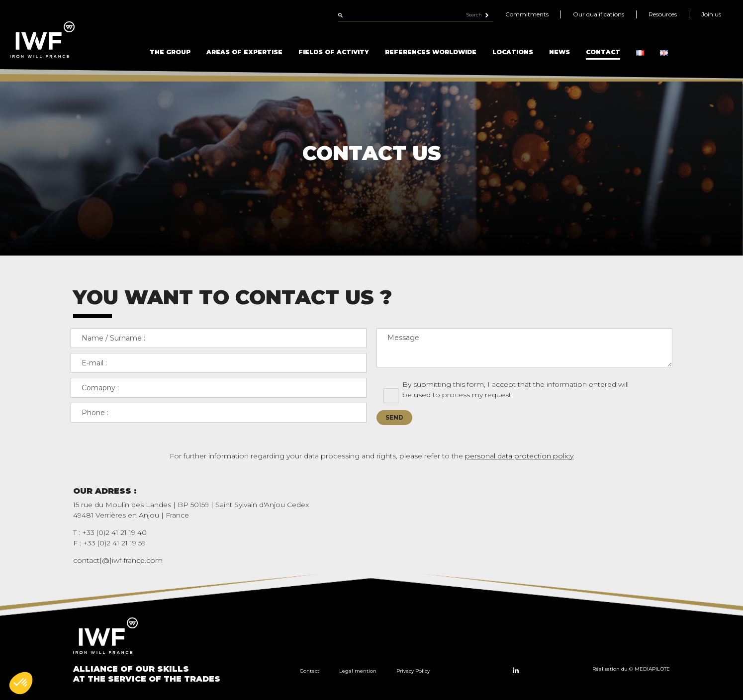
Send (394, 417)
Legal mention (358, 671)
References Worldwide (431, 52)
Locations (513, 52)
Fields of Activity (334, 52)
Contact (603, 52)
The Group (170, 52)
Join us (711, 14)
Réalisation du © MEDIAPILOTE (631, 669)
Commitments (527, 14)
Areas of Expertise (244, 52)
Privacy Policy (413, 671)
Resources (663, 14)
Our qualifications (599, 14)
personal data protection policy (519, 456)
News (559, 52)
